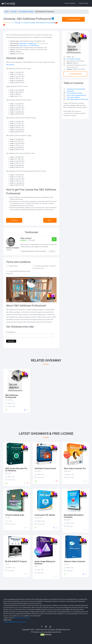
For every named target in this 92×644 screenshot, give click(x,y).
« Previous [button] (14, 220)
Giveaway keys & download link (76, 89)
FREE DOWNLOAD (73, 19)
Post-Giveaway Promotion (75, 93)
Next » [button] (50, 220)
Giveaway (18, 23)
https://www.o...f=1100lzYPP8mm (29, 45)
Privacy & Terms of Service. (22, 618)
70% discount (10, 65)
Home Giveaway (70, 3)
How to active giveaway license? (76, 95)
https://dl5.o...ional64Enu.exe (28, 43)
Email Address (11, 332)
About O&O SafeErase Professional (77, 99)
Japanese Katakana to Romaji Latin (15, 622)
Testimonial (70, 91)
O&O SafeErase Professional (45, 23)
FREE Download (75, 74)
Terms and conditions (73, 97)
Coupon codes (83, 3)
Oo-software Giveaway (28, 23)
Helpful (52, 251)
